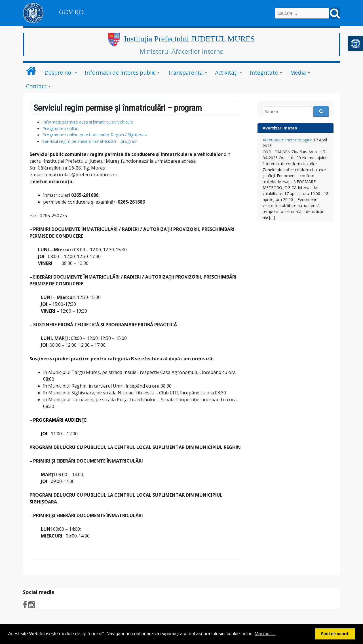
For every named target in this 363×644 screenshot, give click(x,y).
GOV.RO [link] (71, 12)
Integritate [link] (264, 73)
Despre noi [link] (59, 73)
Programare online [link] (60, 128)
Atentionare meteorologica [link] (287, 140)
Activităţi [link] (226, 73)
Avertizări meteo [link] (280, 128)
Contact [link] (36, 86)
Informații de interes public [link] (120, 73)
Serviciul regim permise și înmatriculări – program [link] (90, 141)
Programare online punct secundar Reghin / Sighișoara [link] (95, 135)
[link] (356, 44)
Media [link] (298, 73)
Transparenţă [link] (185, 73)
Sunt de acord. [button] (335, 634)
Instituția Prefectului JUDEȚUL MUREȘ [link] (189, 39)
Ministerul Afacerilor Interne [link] (181, 51)
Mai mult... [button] (265, 634)
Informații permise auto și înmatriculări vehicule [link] (88, 122)
